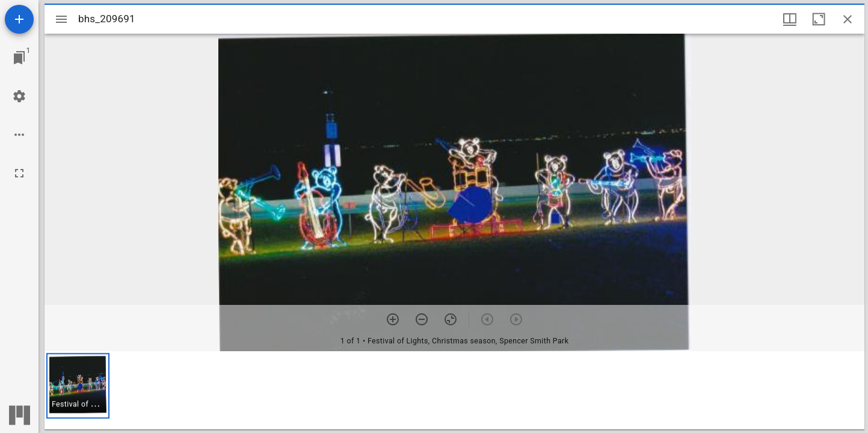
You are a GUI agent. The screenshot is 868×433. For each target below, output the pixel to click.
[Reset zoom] (451, 319)
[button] (78, 386)
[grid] (454, 390)
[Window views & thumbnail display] (790, 19)
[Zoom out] (422, 319)
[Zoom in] (393, 319)
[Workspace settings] (19, 96)
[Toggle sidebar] (61, 19)
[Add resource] (19, 19)
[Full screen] (19, 173)
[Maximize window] (819, 19)
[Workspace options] (19, 135)
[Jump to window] (19, 58)
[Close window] (848, 19)
